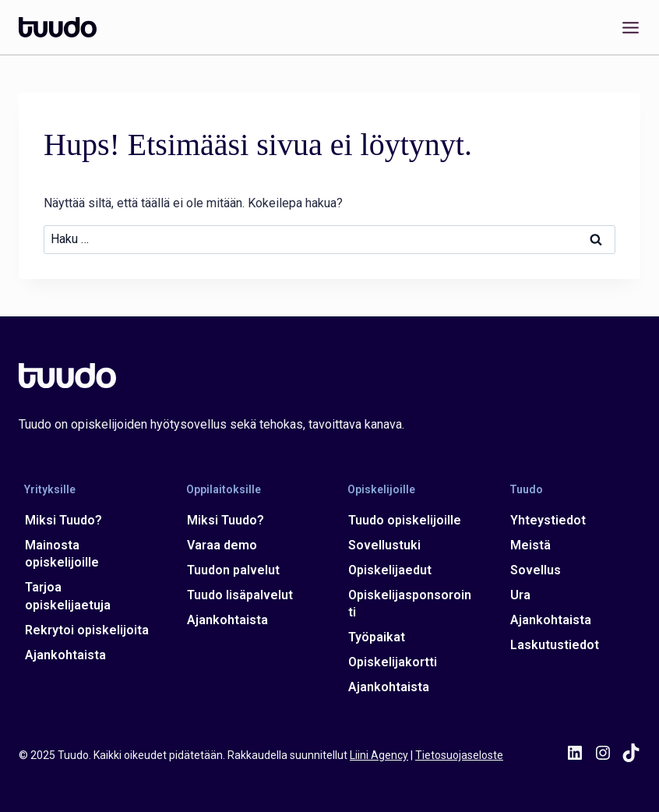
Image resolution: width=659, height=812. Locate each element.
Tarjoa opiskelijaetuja (68, 596)
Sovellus (536, 570)
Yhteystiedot (548, 520)
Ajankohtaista (65, 655)
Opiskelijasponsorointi (410, 604)
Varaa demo (222, 545)
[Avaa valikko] (627, 27)
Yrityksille (50, 489)
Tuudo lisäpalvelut (240, 595)
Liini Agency (379, 755)
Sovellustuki (384, 545)
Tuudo (526, 489)
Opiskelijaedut (390, 570)
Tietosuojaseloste (459, 755)
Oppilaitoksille (224, 489)
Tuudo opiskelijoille (405, 520)
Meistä (530, 545)
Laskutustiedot (555, 645)
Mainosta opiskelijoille (62, 554)
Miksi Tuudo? (63, 520)
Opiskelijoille (381, 489)
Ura (520, 595)
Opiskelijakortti (393, 662)
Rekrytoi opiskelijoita (87, 630)
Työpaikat (377, 637)
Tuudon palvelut (233, 570)
